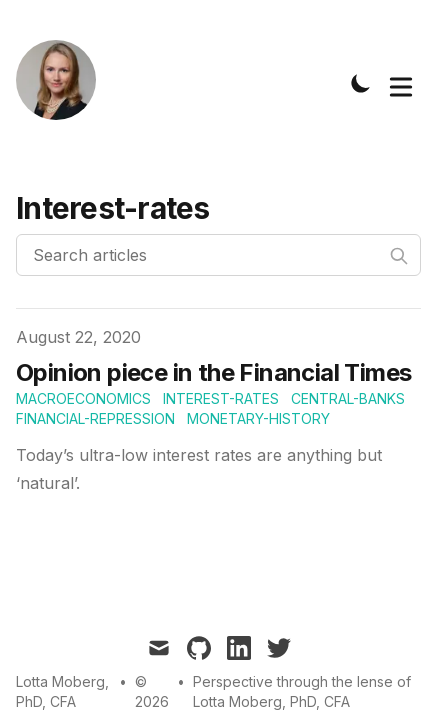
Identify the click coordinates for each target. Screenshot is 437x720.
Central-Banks (348, 398)
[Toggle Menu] (401, 83)
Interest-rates (221, 398)
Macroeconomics (83, 398)
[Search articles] (218, 255)
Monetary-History (258, 418)
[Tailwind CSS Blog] (62, 83)
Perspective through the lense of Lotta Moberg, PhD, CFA (302, 691)
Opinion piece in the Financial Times (213, 372)
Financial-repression (95, 418)
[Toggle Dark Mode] (361, 83)
